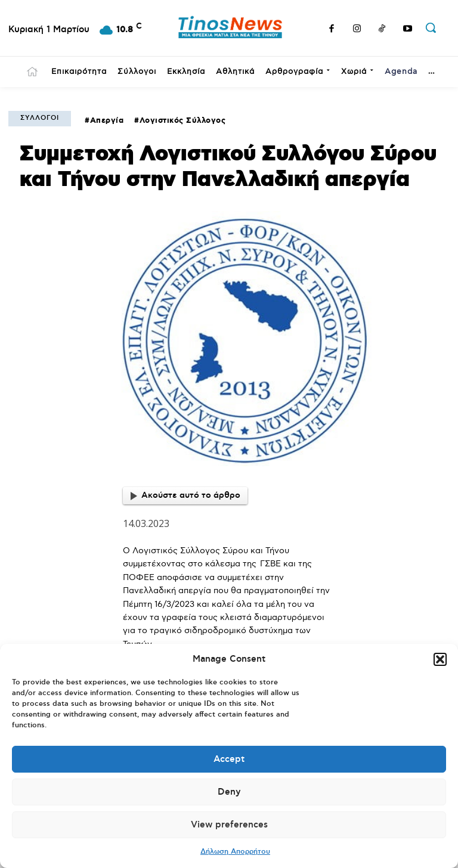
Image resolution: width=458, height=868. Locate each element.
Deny (229, 792)
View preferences (229, 825)
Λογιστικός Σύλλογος (183, 121)
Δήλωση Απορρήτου (235, 852)
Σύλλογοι (40, 118)
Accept (229, 759)
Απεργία (107, 121)
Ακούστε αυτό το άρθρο (185, 495)
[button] (440, 659)
